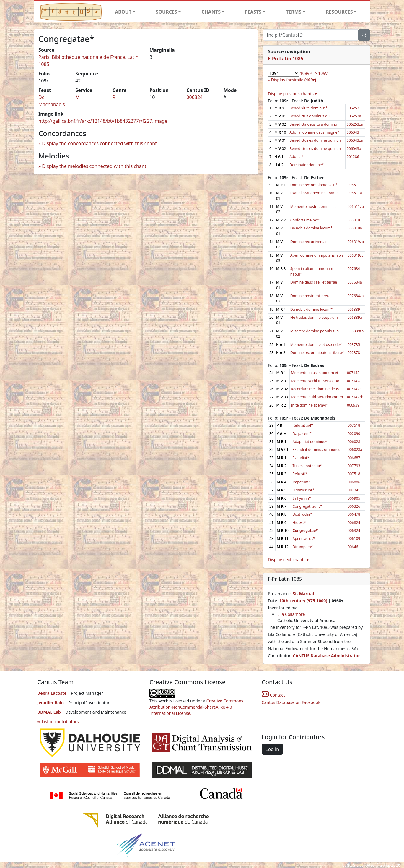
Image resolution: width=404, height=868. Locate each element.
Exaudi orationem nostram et (315, 193)
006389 (354, 309)
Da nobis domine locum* (311, 228)
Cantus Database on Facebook (291, 702)
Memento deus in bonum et (315, 373)
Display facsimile (294, 80)
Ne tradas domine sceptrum (314, 317)
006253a (354, 116)
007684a (355, 282)
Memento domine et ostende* (316, 345)
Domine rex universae (309, 242)
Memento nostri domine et (313, 207)
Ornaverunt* (304, 490)
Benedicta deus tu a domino (313, 124)
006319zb (356, 242)
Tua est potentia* (307, 466)
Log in (272, 749)
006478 (354, 514)
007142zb (355, 397)
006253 (353, 108)
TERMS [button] (294, 12)
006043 (353, 132)
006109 (354, 539)
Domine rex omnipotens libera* (317, 353)
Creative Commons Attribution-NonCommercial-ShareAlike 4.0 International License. (196, 707)
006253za (355, 124)
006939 (353, 405)
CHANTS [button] (211, 12)
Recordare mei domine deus (315, 389)
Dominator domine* (307, 165)
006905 (354, 498)
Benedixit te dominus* (308, 108)
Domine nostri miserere (310, 296)
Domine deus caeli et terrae (314, 282)
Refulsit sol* (303, 425)
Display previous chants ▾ (292, 94)
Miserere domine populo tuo (315, 331)
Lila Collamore (291, 614)
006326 (354, 506)
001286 (353, 157)
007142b (354, 389)
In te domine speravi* (309, 405)
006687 (354, 458)
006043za (355, 140)
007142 (353, 373)
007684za (356, 296)
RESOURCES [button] (339, 12)
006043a (354, 149)
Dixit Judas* (303, 514)
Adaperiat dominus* (310, 442)
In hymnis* (302, 498)
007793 (354, 466)
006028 (354, 442)
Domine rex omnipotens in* (314, 185)
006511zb (356, 207)
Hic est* (299, 523)
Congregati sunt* (307, 506)
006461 (354, 547)
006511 (354, 185)
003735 (354, 345)
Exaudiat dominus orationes (316, 450)
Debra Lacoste (52, 693)
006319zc (356, 255)
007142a (354, 381)
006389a (355, 317)
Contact (273, 695)
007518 (354, 425)
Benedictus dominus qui (310, 116)
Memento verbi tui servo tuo (315, 381)
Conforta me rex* (305, 220)
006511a (355, 193)
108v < (306, 73)
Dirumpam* (303, 547)
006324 (194, 97)
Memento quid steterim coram (317, 397)
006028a (355, 450)
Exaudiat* (301, 458)
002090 (354, 434)
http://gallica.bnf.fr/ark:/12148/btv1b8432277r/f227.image (103, 121)
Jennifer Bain (51, 703)
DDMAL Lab (49, 712)
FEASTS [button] (253, 12)
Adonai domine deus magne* (314, 132)
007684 (354, 269)
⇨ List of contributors (58, 722)
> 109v (321, 73)
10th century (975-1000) (303, 601)
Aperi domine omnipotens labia (317, 255)
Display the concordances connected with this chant (99, 143)
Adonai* (296, 157)
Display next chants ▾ (288, 559)
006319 (354, 220)
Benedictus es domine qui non (315, 140)
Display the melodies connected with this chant (94, 166)
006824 (354, 523)
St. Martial (303, 593)
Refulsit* (300, 474)
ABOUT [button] (123, 12)
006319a (355, 228)
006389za (356, 331)
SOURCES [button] (167, 12)
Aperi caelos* (304, 539)
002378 (354, 353)
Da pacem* (302, 434)
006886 (354, 482)
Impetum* (302, 482)
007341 (354, 490)
